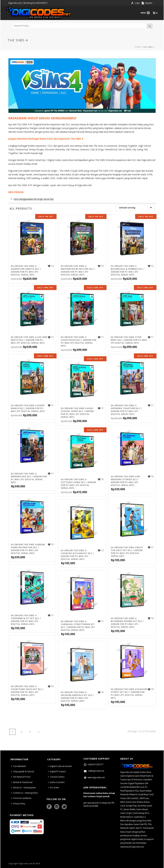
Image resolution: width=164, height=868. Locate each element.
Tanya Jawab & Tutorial (23, 772)
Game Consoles (56, 782)
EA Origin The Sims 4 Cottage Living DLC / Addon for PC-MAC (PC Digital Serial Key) (78, 484)
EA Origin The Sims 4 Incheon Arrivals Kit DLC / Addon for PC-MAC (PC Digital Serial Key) (78, 697)
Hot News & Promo (21, 777)
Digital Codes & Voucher (60, 766)
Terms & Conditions (21, 798)
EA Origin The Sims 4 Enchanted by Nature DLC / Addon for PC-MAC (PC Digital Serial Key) (78, 270)
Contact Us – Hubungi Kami (24, 793)
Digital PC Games (57, 772)
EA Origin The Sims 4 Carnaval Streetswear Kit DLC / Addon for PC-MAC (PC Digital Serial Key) (78, 626)
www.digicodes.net (94, 777)
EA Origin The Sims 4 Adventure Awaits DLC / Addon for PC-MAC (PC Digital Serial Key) (26, 270)
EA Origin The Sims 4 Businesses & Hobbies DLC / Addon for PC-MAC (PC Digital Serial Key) (128, 270)
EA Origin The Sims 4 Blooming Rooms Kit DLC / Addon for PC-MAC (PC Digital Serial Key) (127, 623)
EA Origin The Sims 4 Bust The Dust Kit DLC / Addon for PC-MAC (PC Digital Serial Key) (127, 552)
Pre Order (54, 788)
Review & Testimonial (22, 782)
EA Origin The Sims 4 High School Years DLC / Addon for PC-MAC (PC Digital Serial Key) (77, 413)
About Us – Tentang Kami (24, 788)
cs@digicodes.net (94, 771)
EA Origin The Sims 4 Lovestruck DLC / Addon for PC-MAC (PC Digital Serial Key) (79, 341)
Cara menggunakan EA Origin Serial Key (34, 199)
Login (136, 3)
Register (147, 3)
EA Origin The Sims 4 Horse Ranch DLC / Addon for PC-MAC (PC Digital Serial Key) (28, 408)
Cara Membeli (18, 766)
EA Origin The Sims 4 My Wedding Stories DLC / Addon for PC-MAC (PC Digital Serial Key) (126, 481)
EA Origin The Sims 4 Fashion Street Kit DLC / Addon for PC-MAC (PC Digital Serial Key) (129, 693)
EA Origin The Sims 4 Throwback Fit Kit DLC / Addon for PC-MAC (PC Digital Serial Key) (26, 620)
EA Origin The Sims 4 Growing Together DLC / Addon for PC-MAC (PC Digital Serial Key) (126, 410)
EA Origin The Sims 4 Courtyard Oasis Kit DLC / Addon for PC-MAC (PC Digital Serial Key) (27, 691)
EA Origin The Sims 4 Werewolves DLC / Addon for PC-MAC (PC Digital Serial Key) (29, 478)
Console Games (56, 777)
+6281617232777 (93, 764)
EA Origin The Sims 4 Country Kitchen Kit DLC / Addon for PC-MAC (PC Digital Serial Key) (77, 555)
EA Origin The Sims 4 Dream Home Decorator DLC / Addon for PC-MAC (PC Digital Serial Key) (28, 549)
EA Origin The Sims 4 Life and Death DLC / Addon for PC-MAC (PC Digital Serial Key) (29, 340)
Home (138, 47)
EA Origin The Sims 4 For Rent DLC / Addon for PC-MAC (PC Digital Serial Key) (129, 340)
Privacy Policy (18, 804)
